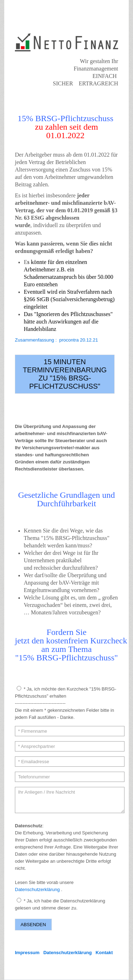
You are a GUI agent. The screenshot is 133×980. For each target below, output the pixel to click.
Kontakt (104, 953)
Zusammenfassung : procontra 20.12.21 (56, 340)
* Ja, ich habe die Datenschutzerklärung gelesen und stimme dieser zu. (60, 904)
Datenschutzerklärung (37, 889)
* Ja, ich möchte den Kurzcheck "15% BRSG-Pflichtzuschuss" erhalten (66, 692)
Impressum (27, 953)
